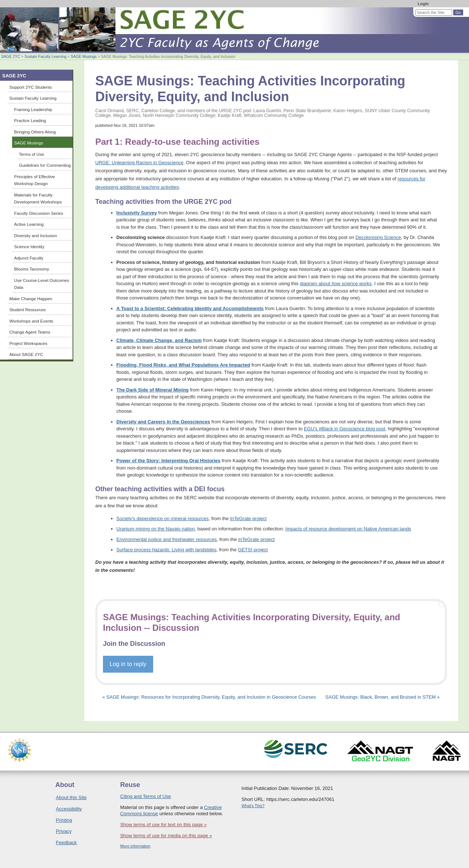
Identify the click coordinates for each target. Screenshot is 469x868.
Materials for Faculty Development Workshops (38, 198)
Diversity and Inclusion (36, 236)
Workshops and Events (32, 321)
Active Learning (29, 224)
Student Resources (28, 310)
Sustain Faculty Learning (45, 57)
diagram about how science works (336, 284)
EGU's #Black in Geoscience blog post (344, 429)
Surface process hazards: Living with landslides (167, 550)
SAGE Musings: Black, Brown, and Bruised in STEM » (383, 697)
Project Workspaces (29, 343)
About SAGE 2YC (26, 354)
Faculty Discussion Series (39, 213)
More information (135, 846)
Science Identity (29, 247)
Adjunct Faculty (29, 258)
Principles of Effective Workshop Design (35, 180)
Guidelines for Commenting (45, 165)
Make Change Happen (31, 299)
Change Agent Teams (30, 332)
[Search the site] (434, 12)
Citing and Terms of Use (146, 796)
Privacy (64, 831)
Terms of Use (32, 154)
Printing (64, 820)
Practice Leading (30, 120)
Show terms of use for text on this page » (163, 825)
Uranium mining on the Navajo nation (156, 529)
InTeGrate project (248, 518)
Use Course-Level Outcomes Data (42, 284)
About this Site (71, 797)
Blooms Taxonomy (32, 269)
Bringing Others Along (35, 132)
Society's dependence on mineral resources (163, 518)
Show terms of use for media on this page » (166, 836)
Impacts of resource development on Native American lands (348, 529)
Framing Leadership (33, 109)
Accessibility (69, 809)
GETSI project (253, 550)
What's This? (253, 806)
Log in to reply (128, 664)
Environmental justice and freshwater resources (167, 539)
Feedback (67, 843)
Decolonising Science (378, 237)
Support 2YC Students (31, 87)
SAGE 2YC (11, 57)
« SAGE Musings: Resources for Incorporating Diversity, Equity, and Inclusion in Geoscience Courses (210, 697)
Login (423, 4)
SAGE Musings (84, 57)
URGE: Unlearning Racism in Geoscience (139, 163)
